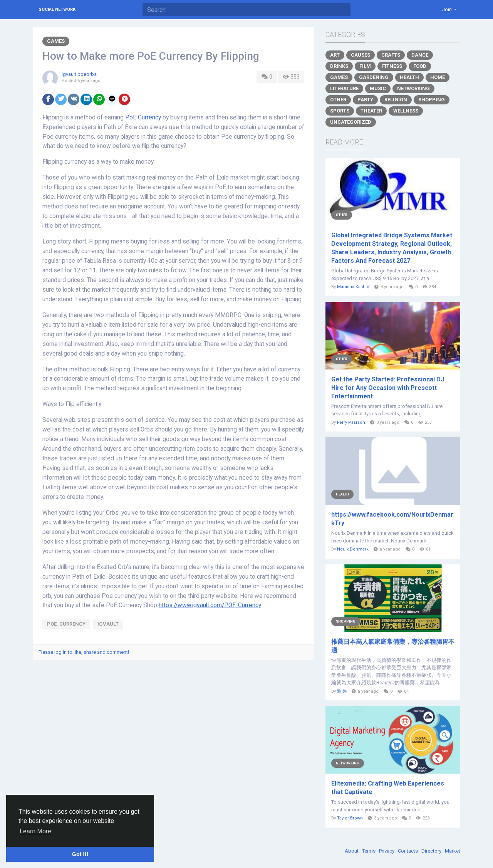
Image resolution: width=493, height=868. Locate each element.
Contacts (408, 851)
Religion (396, 100)
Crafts (391, 55)
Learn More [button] (35, 831)
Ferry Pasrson (351, 422)
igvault (108, 624)
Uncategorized (351, 122)
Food (420, 66)
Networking (413, 88)
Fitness (392, 66)
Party (365, 100)
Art (335, 55)
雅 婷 (342, 691)
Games (56, 41)
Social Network (57, 9)
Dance (420, 55)
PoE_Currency (66, 624)
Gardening (374, 77)
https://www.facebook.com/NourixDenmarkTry (392, 519)
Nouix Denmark (353, 549)
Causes (361, 55)
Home (438, 77)
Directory (432, 851)
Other (338, 100)
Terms (369, 851)
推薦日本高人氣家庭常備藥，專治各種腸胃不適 (393, 646)
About (352, 851)
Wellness (406, 111)
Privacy (387, 851)
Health (409, 77)
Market (453, 851)
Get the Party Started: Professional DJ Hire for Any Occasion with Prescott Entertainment (388, 388)
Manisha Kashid (353, 287)
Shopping (432, 100)
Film (365, 66)
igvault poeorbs (79, 74)
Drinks (339, 66)
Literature (344, 88)
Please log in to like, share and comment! (84, 652)
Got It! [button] (80, 854)
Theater (371, 111)
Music (378, 88)
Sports (340, 111)
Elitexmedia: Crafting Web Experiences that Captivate (388, 788)
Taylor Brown (350, 818)
